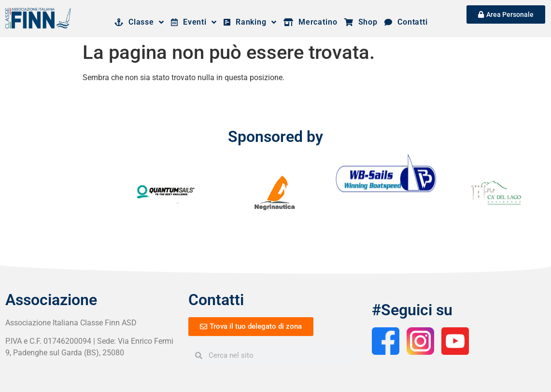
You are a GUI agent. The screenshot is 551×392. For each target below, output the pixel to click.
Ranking (250, 22)
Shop (361, 22)
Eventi (194, 22)
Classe (139, 22)
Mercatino (311, 22)
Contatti (406, 22)
